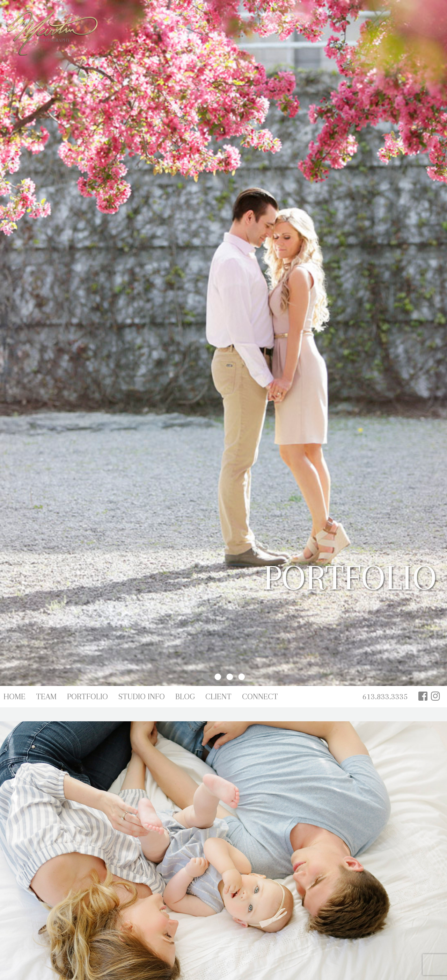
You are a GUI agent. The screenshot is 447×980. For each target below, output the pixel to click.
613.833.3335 (385, 696)
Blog (185, 696)
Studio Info (142, 696)
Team (46, 696)
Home (14, 696)
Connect (260, 696)
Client (218, 696)
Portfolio (87, 696)
